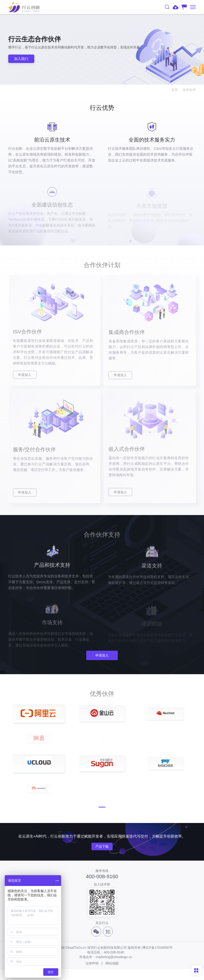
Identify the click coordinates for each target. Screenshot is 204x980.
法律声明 (92, 974)
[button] (102, 818)
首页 (175, 90)
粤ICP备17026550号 (158, 958)
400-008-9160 (102, 887)
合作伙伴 (189, 90)
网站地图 (112, 974)
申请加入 (102, 656)
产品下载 (102, 858)
